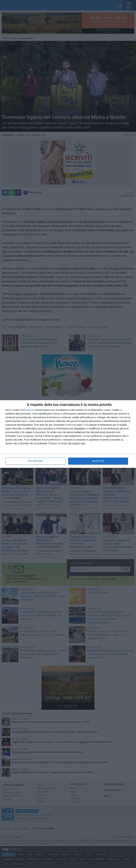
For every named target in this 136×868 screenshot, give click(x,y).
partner (30, 410)
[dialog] (68, 434)
